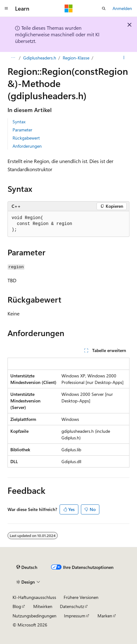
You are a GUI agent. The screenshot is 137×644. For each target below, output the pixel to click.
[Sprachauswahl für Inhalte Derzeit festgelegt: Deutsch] (27, 567)
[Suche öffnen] (104, 8)
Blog (17, 606)
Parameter (22, 130)
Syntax (19, 122)
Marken (105, 616)
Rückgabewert (26, 138)
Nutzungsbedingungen (34, 616)
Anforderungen (27, 146)
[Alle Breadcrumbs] (13, 58)
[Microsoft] (69, 8)
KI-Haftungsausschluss (34, 597)
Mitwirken (43, 606)
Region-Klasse (76, 58)
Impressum (75, 616)
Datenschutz (72, 606)
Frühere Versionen (81, 597)
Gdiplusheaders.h (40, 58)
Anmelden (122, 8)
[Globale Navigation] (6, 8)
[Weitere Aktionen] (124, 58)
